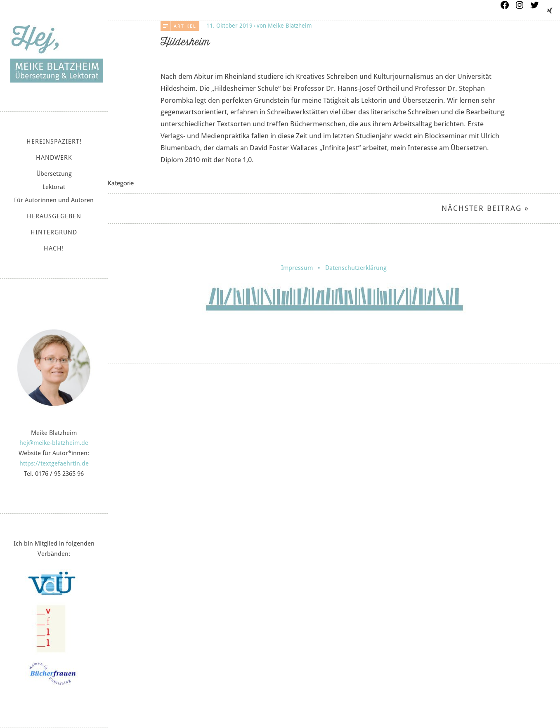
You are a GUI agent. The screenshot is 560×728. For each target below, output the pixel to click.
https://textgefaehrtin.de (54, 463)
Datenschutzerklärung (356, 268)
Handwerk (54, 158)
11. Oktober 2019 (229, 26)
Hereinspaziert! (54, 142)
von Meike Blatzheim (284, 26)
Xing (550, 10)
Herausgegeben (54, 216)
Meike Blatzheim (57, 54)
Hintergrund (54, 232)
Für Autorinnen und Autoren (54, 200)
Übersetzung (54, 174)
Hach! (54, 248)
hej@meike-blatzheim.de (54, 443)
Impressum (297, 268)
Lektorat (54, 187)
